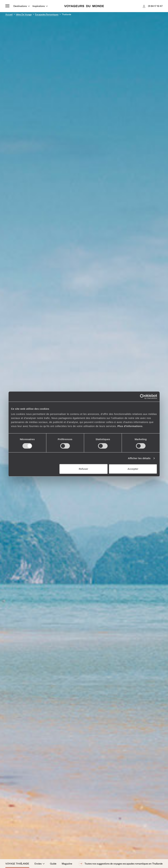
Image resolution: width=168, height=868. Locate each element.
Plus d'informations (130, 426)
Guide (53, 863)
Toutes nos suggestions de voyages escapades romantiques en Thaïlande (121, 864)
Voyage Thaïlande (17, 863)
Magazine (67, 863)
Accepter (133, 469)
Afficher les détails (139, 458)
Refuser (83, 469)
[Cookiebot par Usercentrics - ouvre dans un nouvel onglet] (142, 397)
